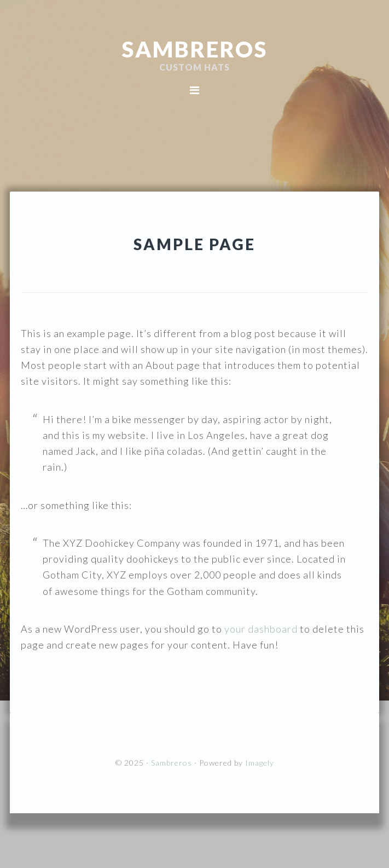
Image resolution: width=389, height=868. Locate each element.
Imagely (260, 763)
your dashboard (261, 629)
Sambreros (195, 49)
